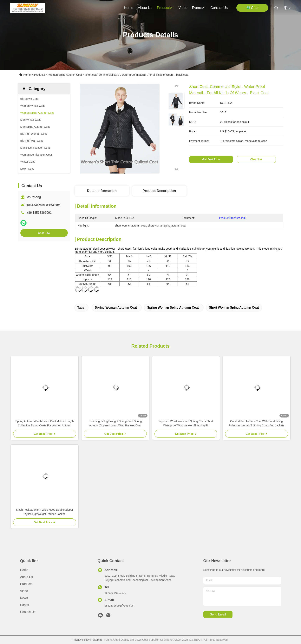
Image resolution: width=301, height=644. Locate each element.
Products (39, 75)
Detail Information (102, 191)
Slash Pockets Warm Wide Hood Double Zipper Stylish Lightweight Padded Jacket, (44, 512)
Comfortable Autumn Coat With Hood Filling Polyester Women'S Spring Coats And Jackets (256, 423)
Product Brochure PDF (233, 218)
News (24, 598)
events (199, 8)
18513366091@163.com (44, 205)
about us (145, 8)
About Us (27, 577)
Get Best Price (214, 159)
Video (24, 591)
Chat (252, 8)
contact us (219, 8)
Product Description (159, 191)
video (183, 8)
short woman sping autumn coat (234, 308)
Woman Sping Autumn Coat (65, 75)
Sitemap (98, 640)
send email (218, 614)
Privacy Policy (81, 640)
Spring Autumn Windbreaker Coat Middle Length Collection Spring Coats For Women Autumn (44, 423)
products (165, 8)
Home (128, 8)
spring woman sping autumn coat (173, 308)
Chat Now (44, 233)
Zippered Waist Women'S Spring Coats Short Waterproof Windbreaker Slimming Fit (186, 423)
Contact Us (28, 612)
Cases (25, 605)
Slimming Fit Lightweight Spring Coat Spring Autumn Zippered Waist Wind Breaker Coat (115, 423)
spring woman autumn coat (116, 308)
